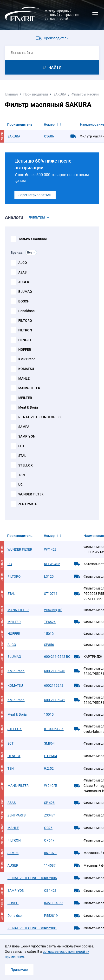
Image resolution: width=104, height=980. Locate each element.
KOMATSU (26, 369)
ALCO (23, 263)
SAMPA (24, 427)
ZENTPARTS (28, 504)
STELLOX (26, 465)
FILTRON (25, 330)
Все (30, 253)
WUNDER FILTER (31, 494)
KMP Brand (27, 359)
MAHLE (24, 378)
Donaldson (26, 311)
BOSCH (24, 301)
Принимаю (19, 970)
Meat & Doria (28, 407)
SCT (21, 446)
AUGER (24, 282)
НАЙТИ (55, 67)
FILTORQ (25, 321)
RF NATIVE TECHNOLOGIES (39, 417)
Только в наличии (32, 239)
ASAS (22, 272)
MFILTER (25, 398)
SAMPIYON (27, 436)
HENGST (25, 340)
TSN (22, 475)
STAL (22, 456)
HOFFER (25, 350)
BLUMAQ (25, 292)
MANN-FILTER (29, 388)
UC (20, 485)
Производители (56, 38)
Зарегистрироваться (35, 195)
